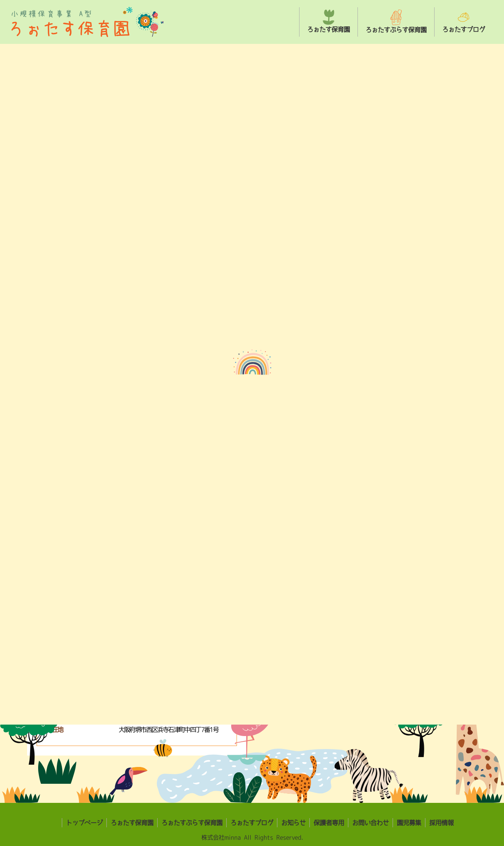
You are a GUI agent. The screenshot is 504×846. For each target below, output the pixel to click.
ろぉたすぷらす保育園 (192, 823)
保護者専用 (329, 823)
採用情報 (441, 823)
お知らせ (293, 823)
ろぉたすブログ (252, 823)
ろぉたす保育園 (132, 823)
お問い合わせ (370, 823)
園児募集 (409, 823)
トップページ (84, 823)
